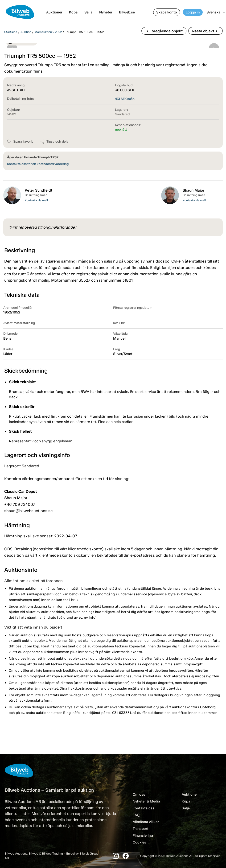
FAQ (136, 815)
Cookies (139, 842)
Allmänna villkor (146, 822)
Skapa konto (167, 12)
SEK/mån (125, 99)
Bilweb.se (127, 12)
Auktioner (54, 12)
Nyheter (106, 12)
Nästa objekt (205, 31)
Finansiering (143, 835)
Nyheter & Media (146, 801)
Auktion (26, 32)
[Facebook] (126, 856)
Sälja (88, 12)
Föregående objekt (164, 31)
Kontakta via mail (36, 200)
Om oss (139, 794)
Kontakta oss (144, 808)
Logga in (193, 12)
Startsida (11, 32)
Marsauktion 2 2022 (48, 32)
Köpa (73, 12)
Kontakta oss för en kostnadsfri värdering (38, 164)
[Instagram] (116, 856)
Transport (141, 829)
